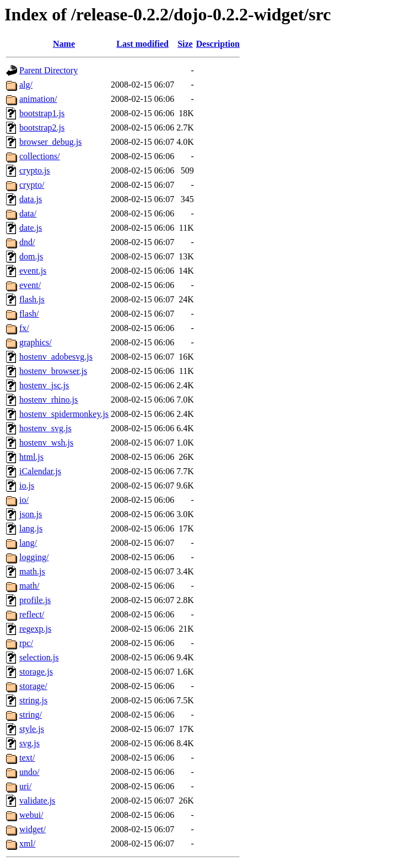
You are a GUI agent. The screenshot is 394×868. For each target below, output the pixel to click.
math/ (29, 586)
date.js (31, 228)
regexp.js (35, 629)
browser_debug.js (50, 142)
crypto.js (35, 170)
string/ (31, 715)
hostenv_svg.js (45, 428)
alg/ (26, 85)
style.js (32, 729)
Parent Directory (48, 70)
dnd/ (27, 242)
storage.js (36, 672)
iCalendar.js (40, 471)
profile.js (35, 600)
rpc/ (26, 643)
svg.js (29, 743)
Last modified (142, 44)
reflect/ (32, 614)
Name (64, 44)
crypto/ (32, 185)
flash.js (32, 299)
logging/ (34, 557)
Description (218, 44)
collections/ (40, 156)
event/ (30, 285)
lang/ (28, 543)
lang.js (31, 528)
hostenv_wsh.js (46, 443)
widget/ (33, 829)
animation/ (38, 99)
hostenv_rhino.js (48, 400)
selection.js (39, 657)
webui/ (31, 815)
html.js (31, 457)
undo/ (29, 772)
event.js (33, 271)
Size (185, 44)
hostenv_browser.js (53, 371)
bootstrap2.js (42, 128)
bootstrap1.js (42, 113)
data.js (31, 199)
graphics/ (36, 342)
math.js (32, 571)
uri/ (25, 786)
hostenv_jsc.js (44, 385)
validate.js (37, 801)
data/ (28, 213)
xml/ (27, 843)
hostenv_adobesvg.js (56, 357)
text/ (27, 758)
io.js (27, 485)
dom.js (31, 256)
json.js (31, 514)
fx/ (24, 328)
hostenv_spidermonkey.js (64, 414)
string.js (33, 700)
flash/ (29, 314)
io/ (24, 500)
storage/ (33, 686)
